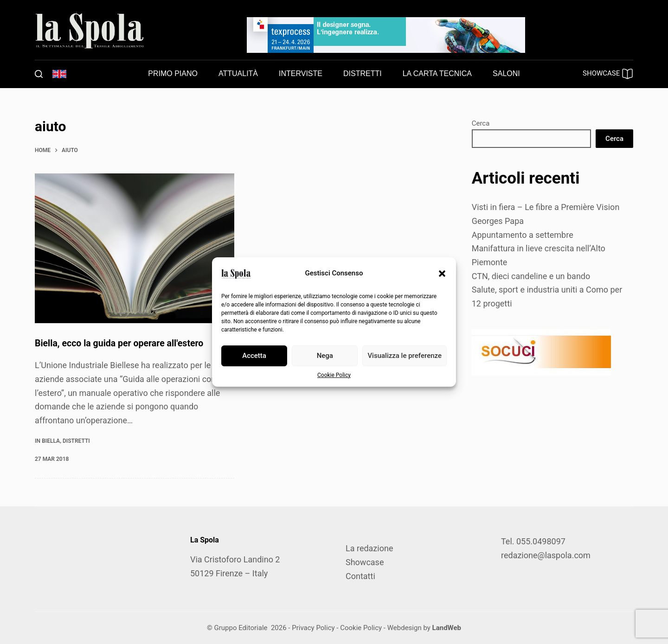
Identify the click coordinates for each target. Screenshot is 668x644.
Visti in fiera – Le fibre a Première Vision (546, 207)
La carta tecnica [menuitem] (437, 73)
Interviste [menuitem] (301, 73)
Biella (51, 440)
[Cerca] (39, 74)
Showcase (365, 562)
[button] (442, 274)
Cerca (481, 123)
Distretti (76, 440)
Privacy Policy (313, 628)
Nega (325, 356)
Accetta (254, 356)
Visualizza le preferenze (405, 356)
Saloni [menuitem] (506, 73)
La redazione (369, 548)
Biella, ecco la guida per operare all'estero (121, 343)
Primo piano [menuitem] (173, 73)
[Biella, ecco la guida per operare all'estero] (135, 248)
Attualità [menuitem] (238, 73)
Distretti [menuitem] (363, 73)
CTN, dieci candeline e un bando (531, 276)
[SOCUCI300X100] (541, 351)
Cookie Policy (334, 375)
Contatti (360, 576)
